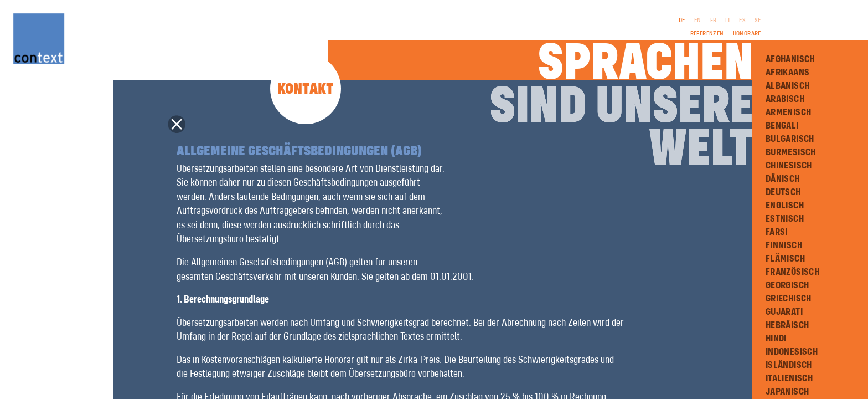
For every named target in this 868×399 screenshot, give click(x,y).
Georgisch (787, 285)
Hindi (776, 339)
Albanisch (788, 86)
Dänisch (783, 179)
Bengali (782, 126)
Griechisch (789, 299)
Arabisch (785, 99)
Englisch (785, 206)
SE (758, 21)
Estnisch (785, 219)
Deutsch (783, 192)
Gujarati (784, 312)
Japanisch (787, 392)
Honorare (747, 34)
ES (742, 21)
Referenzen (707, 34)
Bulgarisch (790, 139)
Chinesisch (789, 166)
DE (682, 21)
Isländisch (789, 365)
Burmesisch (791, 152)
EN (698, 21)
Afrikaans (788, 73)
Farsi (777, 232)
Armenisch (789, 112)
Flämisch (785, 259)
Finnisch (784, 245)
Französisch (792, 272)
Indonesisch (792, 352)
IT (728, 21)
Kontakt (306, 89)
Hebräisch (787, 325)
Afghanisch (790, 59)
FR (714, 21)
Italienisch (789, 378)
